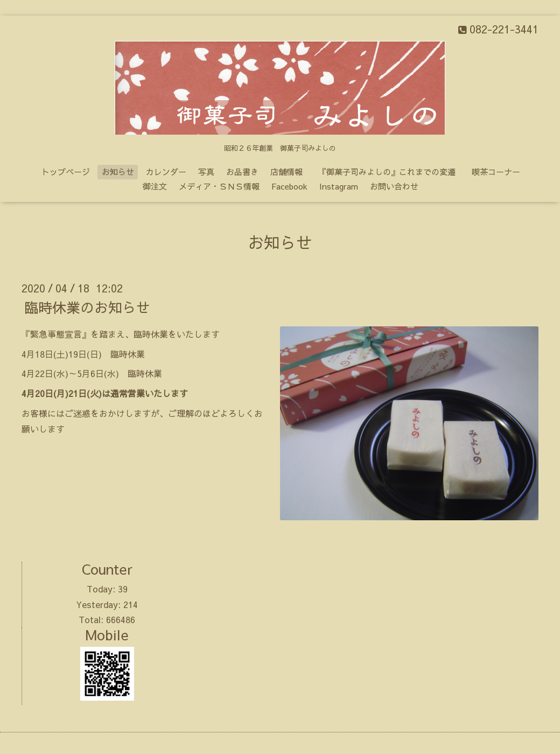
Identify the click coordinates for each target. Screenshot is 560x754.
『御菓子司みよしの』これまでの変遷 (391, 172)
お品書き (242, 172)
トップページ (66, 172)
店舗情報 (286, 172)
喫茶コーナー (496, 172)
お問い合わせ (394, 186)
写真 (206, 172)
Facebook (289, 186)
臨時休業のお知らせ (87, 307)
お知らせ (118, 172)
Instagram (339, 186)
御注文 (155, 186)
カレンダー (166, 172)
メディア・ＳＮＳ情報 (219, 186)
